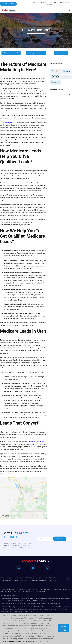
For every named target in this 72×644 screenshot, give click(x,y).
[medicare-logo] (9, 9)
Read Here (30, 641)
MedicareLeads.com (9, 122)
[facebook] (68, 579)
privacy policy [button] (8, 641)
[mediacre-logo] (36, 560)
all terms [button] (22, 641)
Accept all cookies (64, 628)
